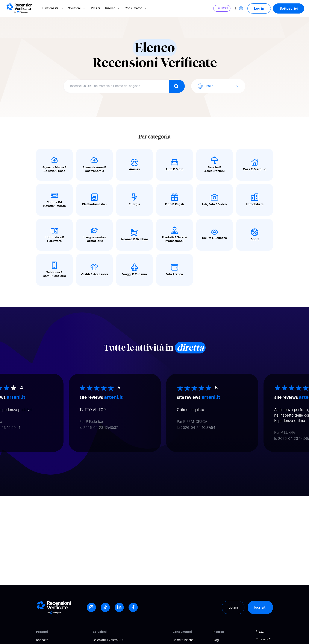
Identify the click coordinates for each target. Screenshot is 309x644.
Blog (216, 640)
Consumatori (136, 8)
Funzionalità (53, 8)
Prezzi (95, 8)
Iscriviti (260, 607)
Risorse (113, 8)
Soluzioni (77, 8)
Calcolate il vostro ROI (108, 640)
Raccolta (42, 640)
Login (233, 607)
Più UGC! (222, 8)
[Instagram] (91, 607)
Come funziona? (184, 640)
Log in (259, 8)
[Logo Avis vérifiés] (20, 8)
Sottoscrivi (289, 8)
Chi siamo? (263, 639)
